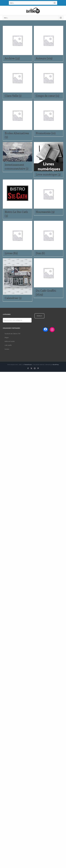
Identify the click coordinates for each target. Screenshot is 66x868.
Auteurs (39, 316)
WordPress (56, 365)
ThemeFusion (28, 365)
